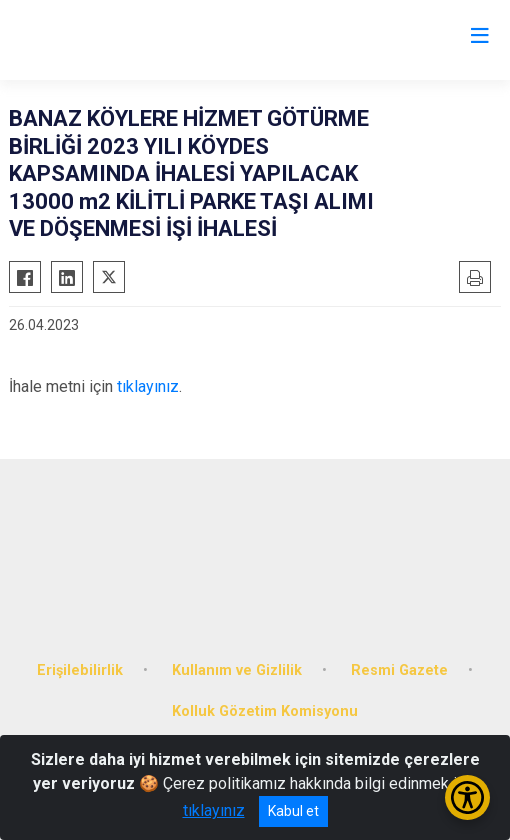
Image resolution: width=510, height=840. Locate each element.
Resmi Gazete (399, 670)
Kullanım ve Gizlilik (237, 670)
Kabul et (293, 811)
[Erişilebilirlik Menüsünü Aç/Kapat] (467, 797)
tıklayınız (148, 386)
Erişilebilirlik (80, 670)
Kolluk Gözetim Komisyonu (265, 711)
